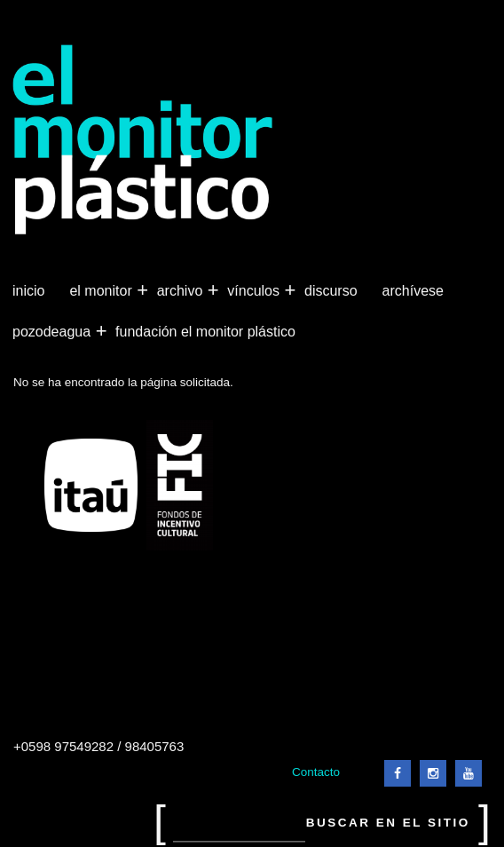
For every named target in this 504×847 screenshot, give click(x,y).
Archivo (182, 291)
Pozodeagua (53, 332)
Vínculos (255, 291)
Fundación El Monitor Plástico (205, 332)
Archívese (413, 291)
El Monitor (102, 291)
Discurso (331, 291)
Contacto (316, 772)
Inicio (28, 291)
